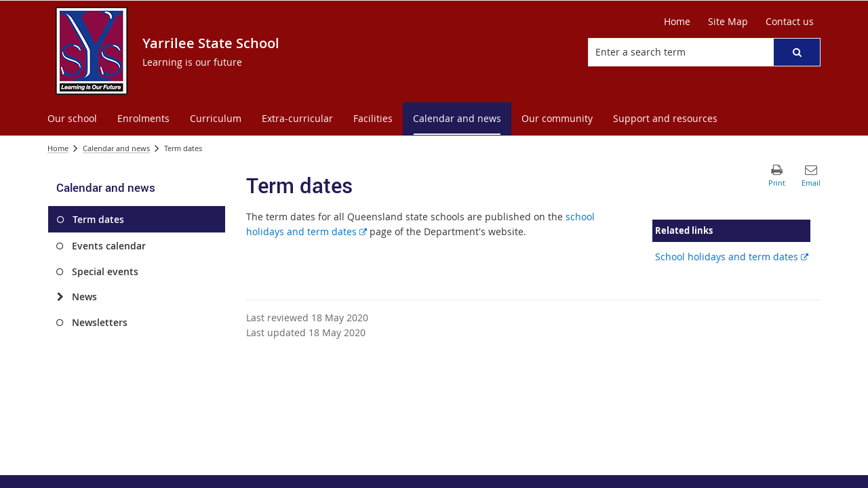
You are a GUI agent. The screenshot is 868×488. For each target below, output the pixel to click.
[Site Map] (728, 22)
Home (58, 148)
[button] (797, 52)
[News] (60, 297)
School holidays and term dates (732, 257)
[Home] (677, 22)
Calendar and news (116, 148)
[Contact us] (790, 22)
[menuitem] (72, 119)
